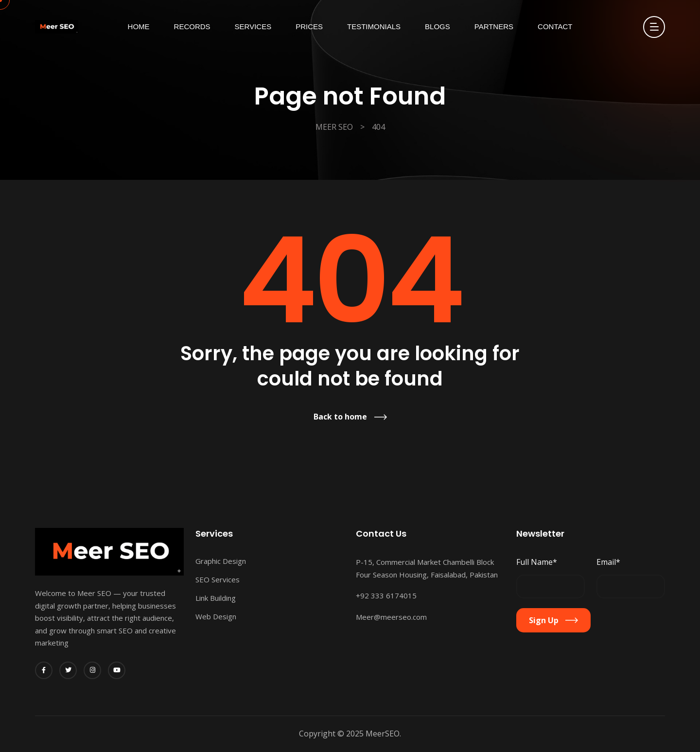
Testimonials (374, 26)
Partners (494, 26)
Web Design (216, 616)
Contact (555, 26)
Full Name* (537, 562)
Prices (309, 26)
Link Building (216, 598)
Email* (608, 562)
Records (192, 26)
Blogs (437, 26)
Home (139, 26)
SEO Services (218, 579)
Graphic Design (221, 561)
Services (253, 26)
